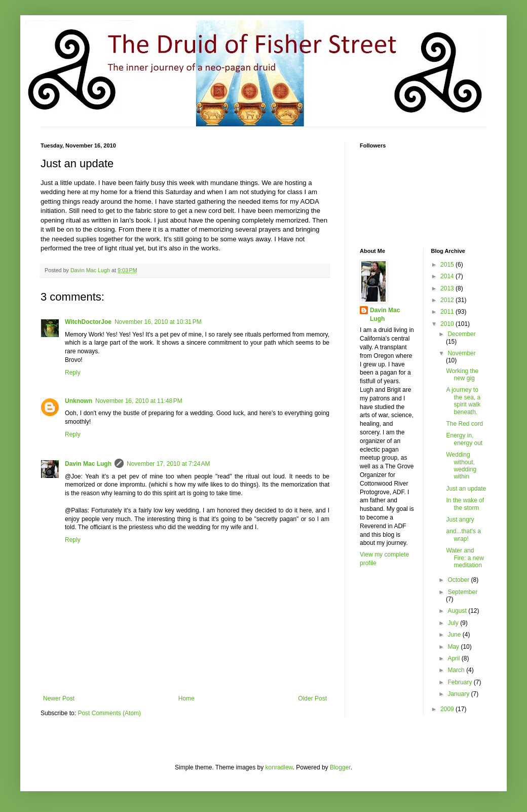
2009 (448, 709)
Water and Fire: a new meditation (465, 558)
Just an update (466, 489)
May (454, 647)
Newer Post (59, 698)
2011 (448, 312)
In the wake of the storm (465, 504)
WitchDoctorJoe (88, 322)
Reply (73, 373)
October (459, 580)
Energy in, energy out (464, 439)
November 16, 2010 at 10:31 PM (158, 322)
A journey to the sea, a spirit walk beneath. (463, 401)
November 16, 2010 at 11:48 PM (139, 401)
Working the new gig (462, 375)
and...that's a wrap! (463, 535)
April (454, 658)
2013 (448, 288)
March (457, 670)
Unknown (79, 401)
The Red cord (464, 424)
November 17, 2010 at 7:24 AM (168, 464)
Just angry (460, 520)
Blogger (340, 767)
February (460, 682)
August (458, 611)
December (461, 334)
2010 (448, 324)
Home (186, 698)
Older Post (312, 698)
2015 (448, 265)
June (455, 635)
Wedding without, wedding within (461, 466)
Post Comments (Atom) (109, 713)
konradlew (279, 767)
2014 (448, 276)
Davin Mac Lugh (88, 464)
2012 (448, 300)
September (462, 592)
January (459, 694)
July (454, 623)
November (461, 353)
